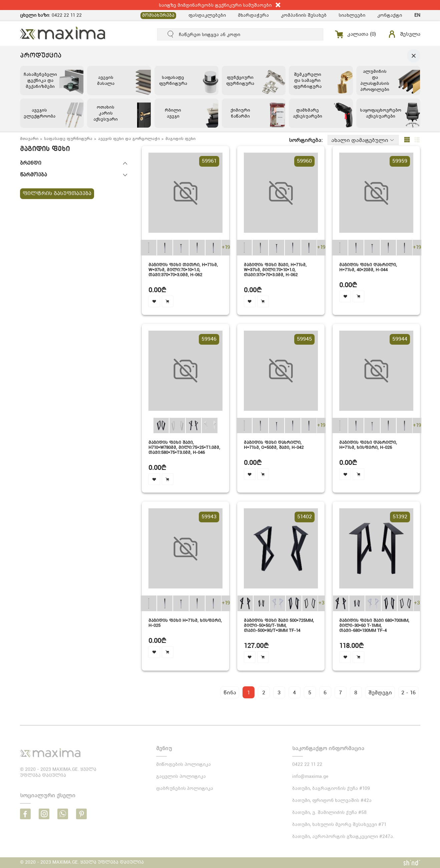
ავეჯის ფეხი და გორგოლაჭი (129, 139)
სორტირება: (306, 140)
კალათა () (362, 34)
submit (171, 34)
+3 (321, 603)
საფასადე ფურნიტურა (68, 139)
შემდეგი (380, 692)
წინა (230, 692)
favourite (154, 301)
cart (168, 301)
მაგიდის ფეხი (180, 139)
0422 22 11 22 (67, 15)
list (417, 140)
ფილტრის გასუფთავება (57, 194)
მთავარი (29, 139)
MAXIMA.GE (63, 33)
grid (407, 140)
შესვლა (410, 34)
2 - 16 (408, 692)
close (278, 5)
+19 (226, 248)
